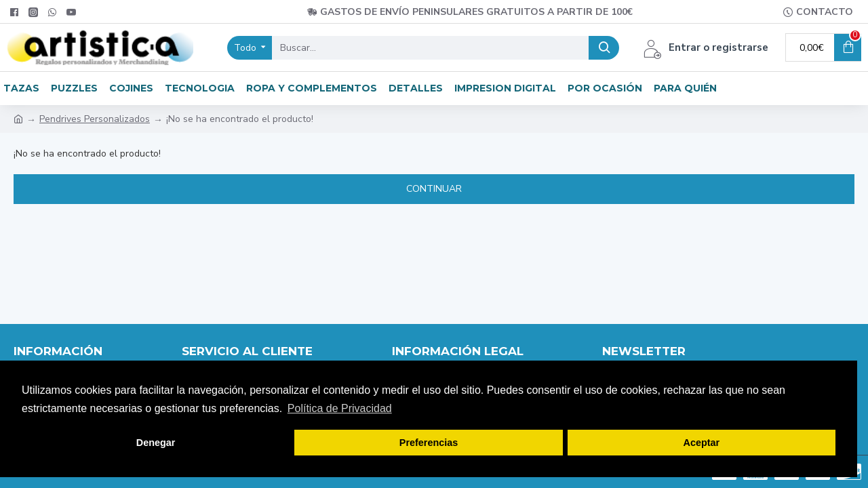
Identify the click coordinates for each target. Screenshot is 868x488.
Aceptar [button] (702, 443)
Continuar (434, 189)
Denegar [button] (156, 443)
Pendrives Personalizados (95, 119)
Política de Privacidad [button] (340, 408)
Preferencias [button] (429, 443)
